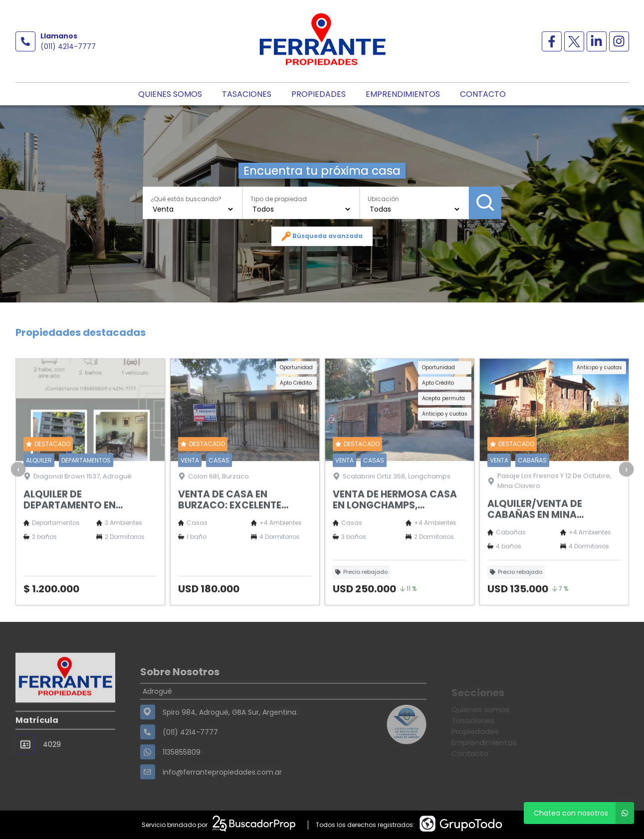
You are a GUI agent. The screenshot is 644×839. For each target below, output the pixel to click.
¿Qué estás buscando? (186, 198)
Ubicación (383, 198)
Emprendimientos (403, 94)
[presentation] (18, 500)
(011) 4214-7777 (68, 46)
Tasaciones (247, 94)
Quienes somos (170, 94)
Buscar (485, 202)
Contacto (483, 94)
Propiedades (319, 94)
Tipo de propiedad (279, 198)
